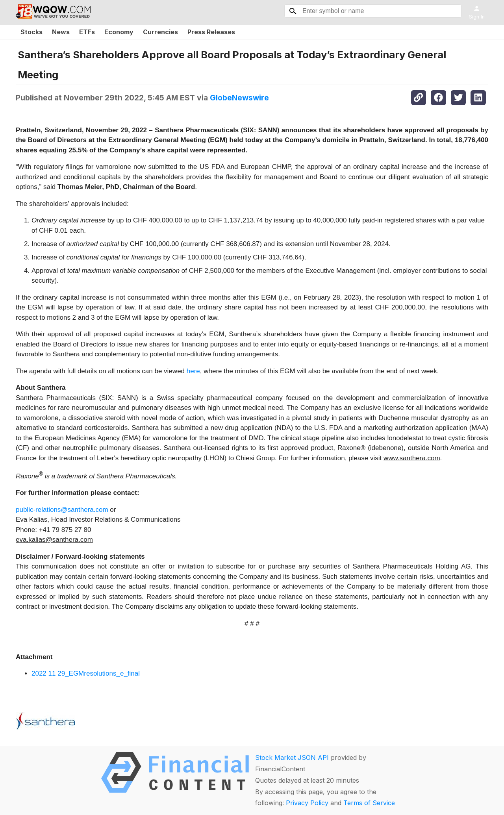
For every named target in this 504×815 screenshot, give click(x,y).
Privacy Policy (307, 803)
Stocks (31, 32)
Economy (119, 32)
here (193, 371)
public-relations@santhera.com (62, 510)
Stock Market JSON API (292, 758)
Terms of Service (369, 803)
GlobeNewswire (239, 98)
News (61, 32)
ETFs (87, 32)
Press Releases (211, 32)
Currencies (160, 32)
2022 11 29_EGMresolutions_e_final (86, 673)
